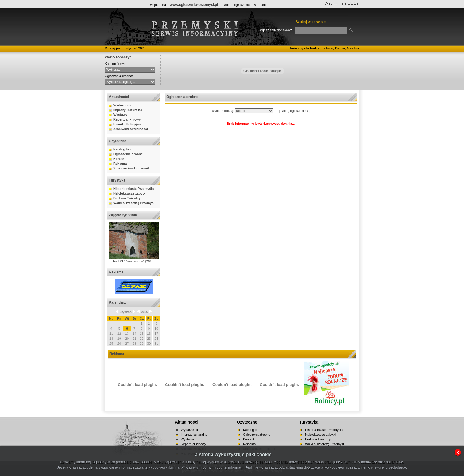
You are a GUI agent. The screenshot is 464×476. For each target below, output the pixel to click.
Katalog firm (123, 149)
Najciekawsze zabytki (130, 193)
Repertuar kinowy (127, 119)
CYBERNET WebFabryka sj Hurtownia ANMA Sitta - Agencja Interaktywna (130, 70)
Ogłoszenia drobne (128, 154)
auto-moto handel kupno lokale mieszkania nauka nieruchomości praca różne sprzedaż (130, 82)
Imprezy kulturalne (128, 110)
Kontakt (119, 159)
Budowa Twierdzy (127, 198)
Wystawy (120, 115)
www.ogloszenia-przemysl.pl (194, 5)
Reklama (120, 164)
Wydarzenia (122, 105)
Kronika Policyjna (127, 124)
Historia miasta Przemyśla (133, 189)
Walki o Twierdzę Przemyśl (134, 203)
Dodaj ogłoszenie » (294, 111)
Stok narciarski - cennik (132, 168)
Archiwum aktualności (131, 129)
